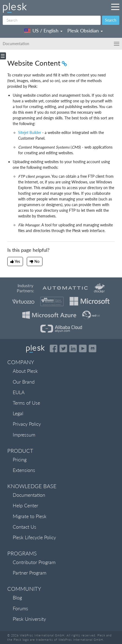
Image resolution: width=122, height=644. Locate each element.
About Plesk (25, 371)
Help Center (25, 505)
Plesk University (29, 619)
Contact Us (24, 527)
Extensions (24, 470)
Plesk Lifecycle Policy (34, 537)
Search (111, 20)
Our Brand (24, 382)
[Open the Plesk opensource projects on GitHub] (93, 348)
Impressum (24, 435)
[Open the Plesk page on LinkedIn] (73, 348)
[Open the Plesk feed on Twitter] (63, 348)
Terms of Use (26, 403)
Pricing (20, 459)
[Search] (52, 20)
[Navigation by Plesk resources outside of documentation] (115, 7)
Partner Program (29, 573)
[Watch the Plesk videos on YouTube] (83, 348)
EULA (19, 392)
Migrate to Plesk (30, 516)
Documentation (29, 495)
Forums (20, 608)
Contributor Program (34, 562)
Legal (18, 413)
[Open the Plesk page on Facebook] (54, 348)
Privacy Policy (27, 424)
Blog (17, 598)
